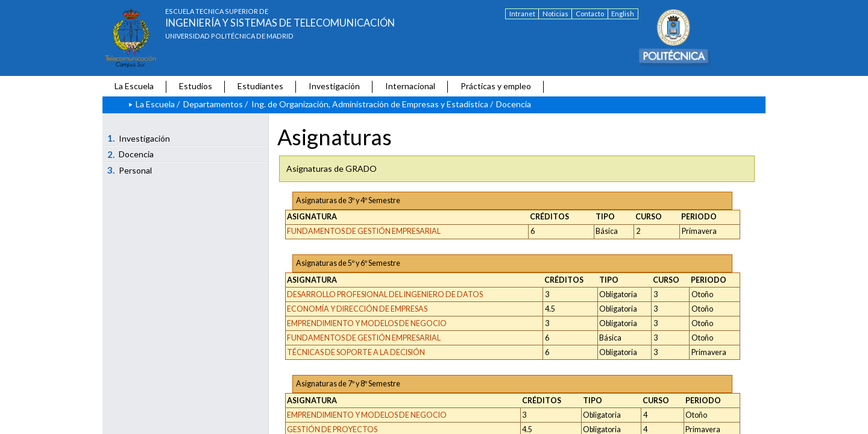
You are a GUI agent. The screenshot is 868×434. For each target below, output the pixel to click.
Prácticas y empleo (496, 86)
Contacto (590, 14)
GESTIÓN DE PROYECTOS (332, 429)
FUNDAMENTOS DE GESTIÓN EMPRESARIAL (364, 231)
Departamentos (213, 104)
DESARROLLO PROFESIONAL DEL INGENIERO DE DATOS (385, 294)
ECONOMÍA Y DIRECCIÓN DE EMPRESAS (357, 309)
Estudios (196, 86)
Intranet (522, 14)
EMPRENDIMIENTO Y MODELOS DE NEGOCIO (367, 323)
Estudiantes (260, 86)
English (623, 14)
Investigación (334, 86)
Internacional (410, 86)
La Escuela (134, 86)
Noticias (555, 14)
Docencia (131, 154)
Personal (130, 170)
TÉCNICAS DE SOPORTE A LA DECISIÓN (356, 352)
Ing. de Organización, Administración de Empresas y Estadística (370, 104)
